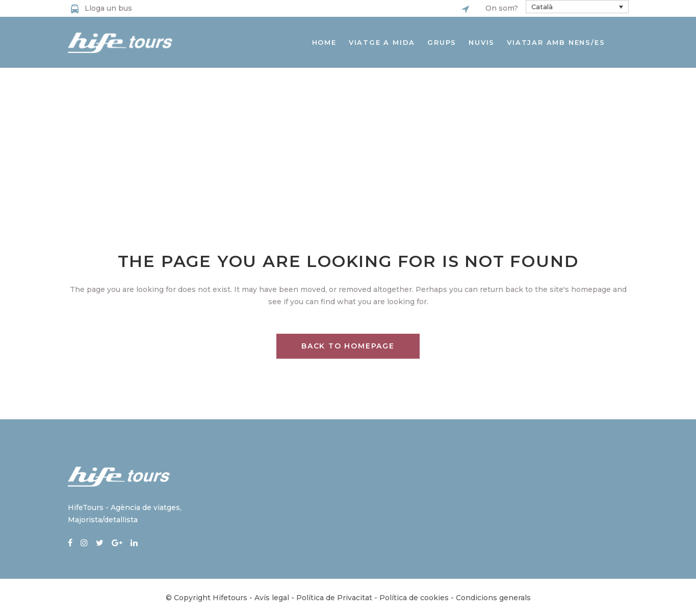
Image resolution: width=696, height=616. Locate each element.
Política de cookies (414, 598)
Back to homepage (348, 346)
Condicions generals (493, 598)
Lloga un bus (108, 8)
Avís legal (272, 598)
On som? (502, 8)
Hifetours (230, 598)
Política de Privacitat (334, 598)
